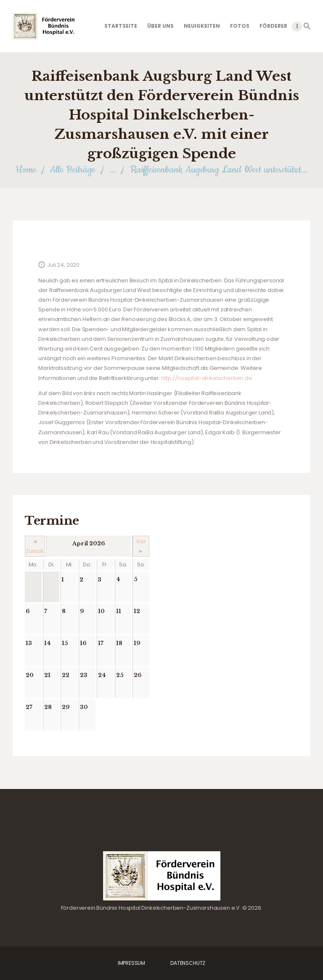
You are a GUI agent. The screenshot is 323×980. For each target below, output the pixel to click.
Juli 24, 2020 (63, 265)
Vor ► (141, 546)
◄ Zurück (35, 546)
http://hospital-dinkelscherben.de (207, 378)
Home (26, 170)
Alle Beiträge (73, 170)
